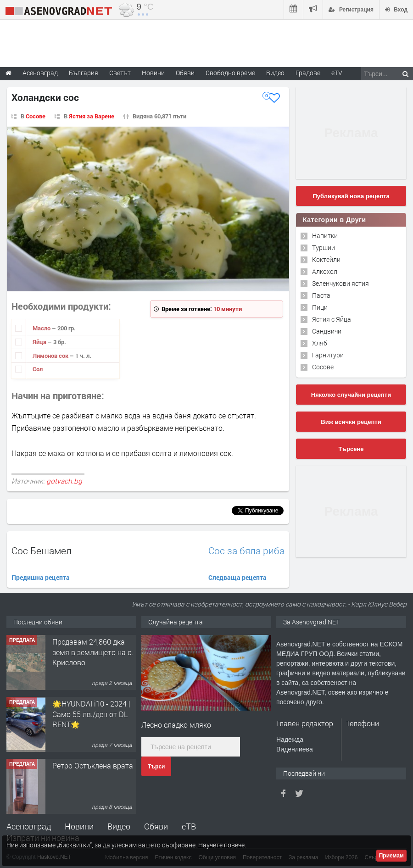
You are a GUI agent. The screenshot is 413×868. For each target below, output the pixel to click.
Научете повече (221, 845)
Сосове (36, 116)
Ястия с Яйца (332, 319)
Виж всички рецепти (351, 422)
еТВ (189, 826)
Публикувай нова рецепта (351, 196)
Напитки (325, 236)
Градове (308, 73)
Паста (321, 295)
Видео (119, 826)
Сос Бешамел (42, 551)
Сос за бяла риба (246, 551)
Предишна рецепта (41, 577)
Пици (320, 307)
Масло (42, 328)
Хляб (320, 343)
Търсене (351, 449)
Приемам (391, 856)
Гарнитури (328, 355)
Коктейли (326, 259)
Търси (156, 767)
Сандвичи (327, 331)
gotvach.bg (64, 481)
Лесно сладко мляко (176, 725)
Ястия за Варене (92, 116)
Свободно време (230, 73)
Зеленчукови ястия (340, 283)
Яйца (40, 342)
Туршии (324, 248)
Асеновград (29, 826)
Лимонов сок (51, 356)
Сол (38, 369)
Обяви (156, 826)
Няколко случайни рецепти (351, 395)
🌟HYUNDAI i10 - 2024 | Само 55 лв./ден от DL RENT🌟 (91, 714)
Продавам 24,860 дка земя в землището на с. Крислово (93, 652)
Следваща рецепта (237, 577)
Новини (153, 73)
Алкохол (325, 271)
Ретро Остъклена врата (93, 765)
